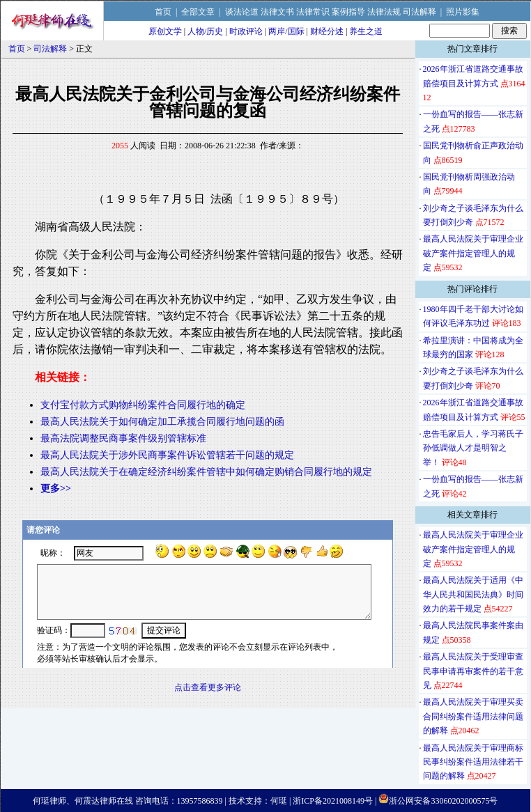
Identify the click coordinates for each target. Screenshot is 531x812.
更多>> (56, 489)
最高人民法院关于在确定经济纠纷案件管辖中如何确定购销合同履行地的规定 (206, 472)
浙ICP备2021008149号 (333, 801)
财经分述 (327, 31)
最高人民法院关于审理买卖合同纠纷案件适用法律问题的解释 (473, 716)
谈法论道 (242, 12)
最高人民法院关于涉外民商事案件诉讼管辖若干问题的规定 (167, 455)
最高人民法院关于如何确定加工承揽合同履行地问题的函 (162, 422)
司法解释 (420, 12)
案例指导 (348, 12)
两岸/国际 (286, 31)
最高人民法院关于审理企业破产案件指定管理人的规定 (473, 253)
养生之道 (366, 31)
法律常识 (313, 12)
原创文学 (165, 31)
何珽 (279, 801)
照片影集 (463, 12)
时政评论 (246, 31)
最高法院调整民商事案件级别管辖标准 (123, 438)
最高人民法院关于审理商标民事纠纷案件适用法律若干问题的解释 (473, 762)
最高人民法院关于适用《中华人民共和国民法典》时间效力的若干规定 (473, 594)
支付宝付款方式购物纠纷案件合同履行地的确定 (143, 405)
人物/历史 (205, 31)
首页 (163, 12)
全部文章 (198, 12)
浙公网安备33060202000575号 (443, 801)
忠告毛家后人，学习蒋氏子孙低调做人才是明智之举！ (473, 448)
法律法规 (384, 12)
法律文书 (277, 12)
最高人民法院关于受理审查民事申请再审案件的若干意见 (473, 671)
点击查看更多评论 (208, 687)
